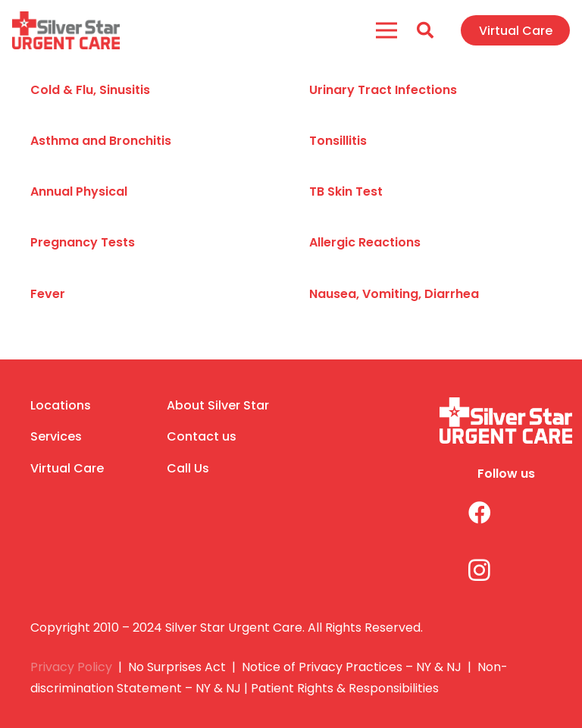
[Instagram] (468, 570)
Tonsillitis (338, 141)
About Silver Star (218, 405)
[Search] (425, 31)
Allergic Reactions (365, 242)
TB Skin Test (346, 191)
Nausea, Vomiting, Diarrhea (394, 294)
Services (56, 436)
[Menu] (387, 30)
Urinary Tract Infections (383, 90)
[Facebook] (468, 513)
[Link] (66, 30)
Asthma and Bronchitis (101, 141)
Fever (48, 294)
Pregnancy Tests (83, 242)
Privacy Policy (71, 667)
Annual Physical (79, 191)
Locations (61, 405)
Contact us (202, 436)
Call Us (188, 468)
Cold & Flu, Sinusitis (90, 90)
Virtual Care (67, 468)
